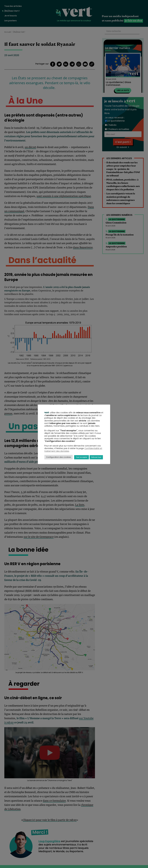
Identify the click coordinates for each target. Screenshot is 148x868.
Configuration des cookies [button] (59, 457)
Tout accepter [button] (82, 457)
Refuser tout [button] (96, 457)
